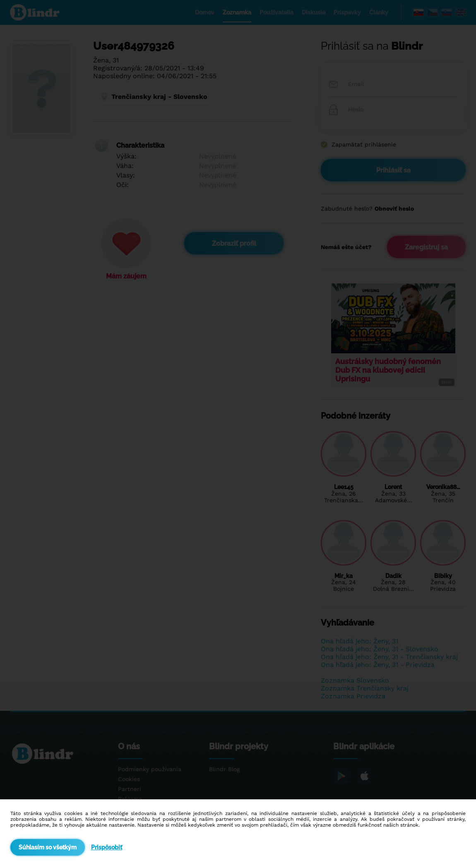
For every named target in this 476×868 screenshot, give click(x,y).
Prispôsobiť (107, 847)
